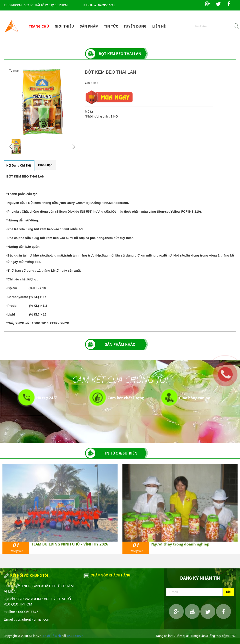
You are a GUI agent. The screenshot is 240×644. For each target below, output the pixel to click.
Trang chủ (39, 26)
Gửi (228, 592)
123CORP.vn (75, 636)
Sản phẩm (89, 26)
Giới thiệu (64, 26)
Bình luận (45, 165)
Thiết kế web (52, 636)
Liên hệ (159, 26)
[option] (60, 509)
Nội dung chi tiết (19, 166)
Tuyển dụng (135, 26)
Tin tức (111, 26)
